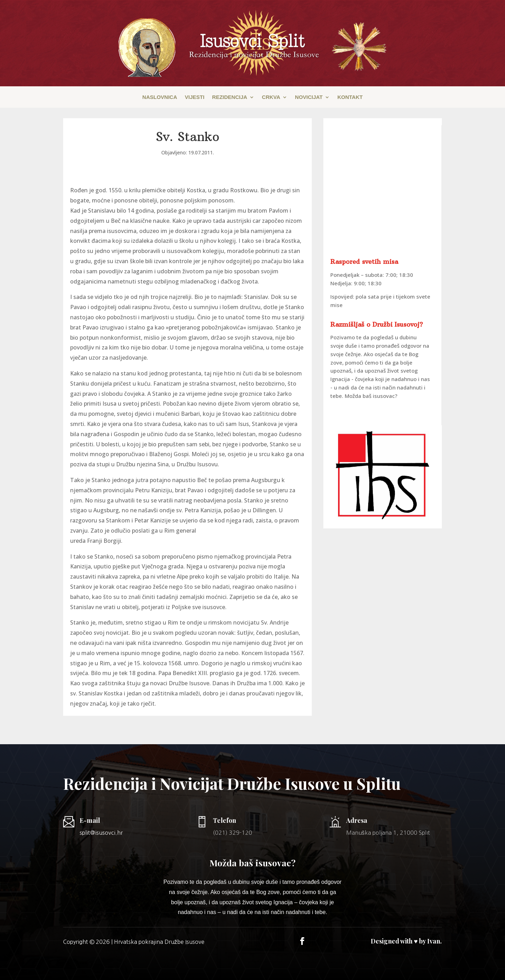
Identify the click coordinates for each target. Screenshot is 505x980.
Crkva (271, 97)
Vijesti (195, 97)
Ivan (434, 941)
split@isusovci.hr (101, 833)
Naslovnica (160, 97)
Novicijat (309, 97)
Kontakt (350, 97)
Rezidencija (230, 97)
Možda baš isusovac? (371, 396)
